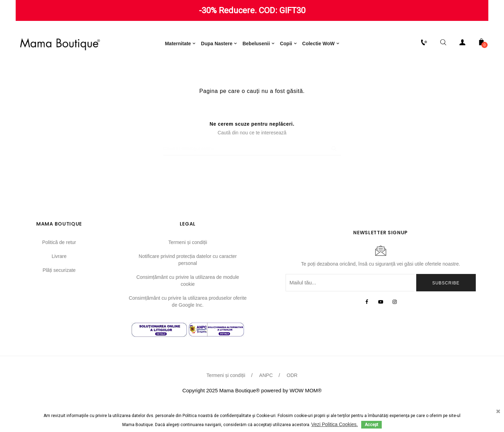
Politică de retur (59, 269)
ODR (292, 402)
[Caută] (252, 176)
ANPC (266, 402)
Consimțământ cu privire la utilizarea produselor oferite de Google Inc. (188, 329)
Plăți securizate (59, 297)
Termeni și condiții (188, 269)
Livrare (59, 283)
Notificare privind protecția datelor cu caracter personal (188, 287)
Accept (371, 425)
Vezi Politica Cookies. (335, 424)
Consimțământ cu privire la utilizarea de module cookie (188, 308)
